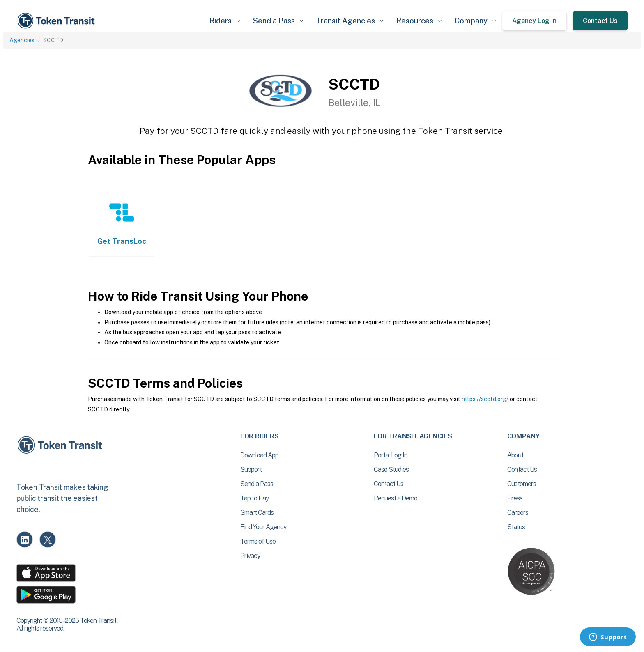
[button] (225, 21)
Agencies (22, 40)
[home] (57, 21)
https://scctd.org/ (485, 399)
